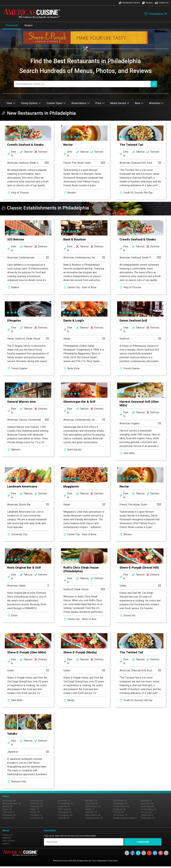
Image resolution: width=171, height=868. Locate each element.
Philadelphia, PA (155, 14)
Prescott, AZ (119, 812)
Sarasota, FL (146, 801)
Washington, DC (148, 818)
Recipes (29, 25)
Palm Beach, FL (120, 801)
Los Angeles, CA (65, 815)
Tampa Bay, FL (147, 815)
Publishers (7, 838)
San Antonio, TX (120, 815)
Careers (147, 3)
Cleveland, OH (36, 804)
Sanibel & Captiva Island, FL (125, 818)
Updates (6, 844)
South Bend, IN (147, 806)
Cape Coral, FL (9, 812)
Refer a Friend (9, 841)
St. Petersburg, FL (148, 809)
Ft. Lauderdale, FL (65, 804)
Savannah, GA (147, 804)
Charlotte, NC (8, 818)
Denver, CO (35, 812)
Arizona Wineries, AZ (12, 804)
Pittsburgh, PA (119, 809)
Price (100, 103)
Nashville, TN (91, 812)
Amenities (156, 103)
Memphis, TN (91, 801)
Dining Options (31, 103)
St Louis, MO (146, 812)
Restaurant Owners (129, 3)
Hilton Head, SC (65, 809)
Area (139, 103)
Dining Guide (12, 25)
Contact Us (162, 3)
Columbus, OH (36, 806)
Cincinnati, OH (36, 801)
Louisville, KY (64, 818)
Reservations (81, 103)
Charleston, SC (9, 815)
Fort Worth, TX (64, 801)
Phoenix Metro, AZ (121, 806)
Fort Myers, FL (36, 815)
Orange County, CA (94, 818)
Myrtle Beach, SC (93, 806)
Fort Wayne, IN (36, 818)
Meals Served (120, 103)
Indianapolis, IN (64, 812)
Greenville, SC (64, 806)
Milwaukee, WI (92, 804)
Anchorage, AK (9, 801)
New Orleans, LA (93, 815)
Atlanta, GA (7, 806)
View (11, 103)
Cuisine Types (56, 103)
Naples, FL (90, 809)
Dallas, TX (35, 809)
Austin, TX (7, 809)
